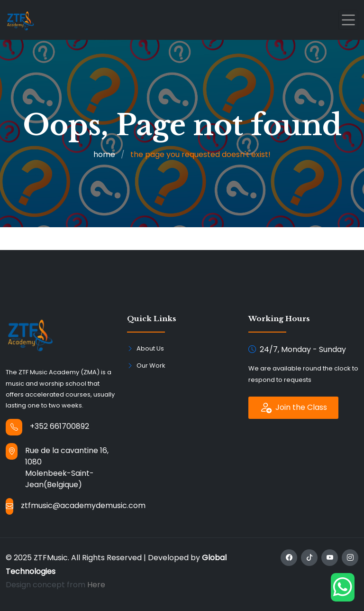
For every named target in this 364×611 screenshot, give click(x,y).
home (104, 154)
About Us (150, 348)
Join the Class (293, 407)
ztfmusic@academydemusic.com (83, 505)
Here (96, 585)
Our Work (151, 366)
